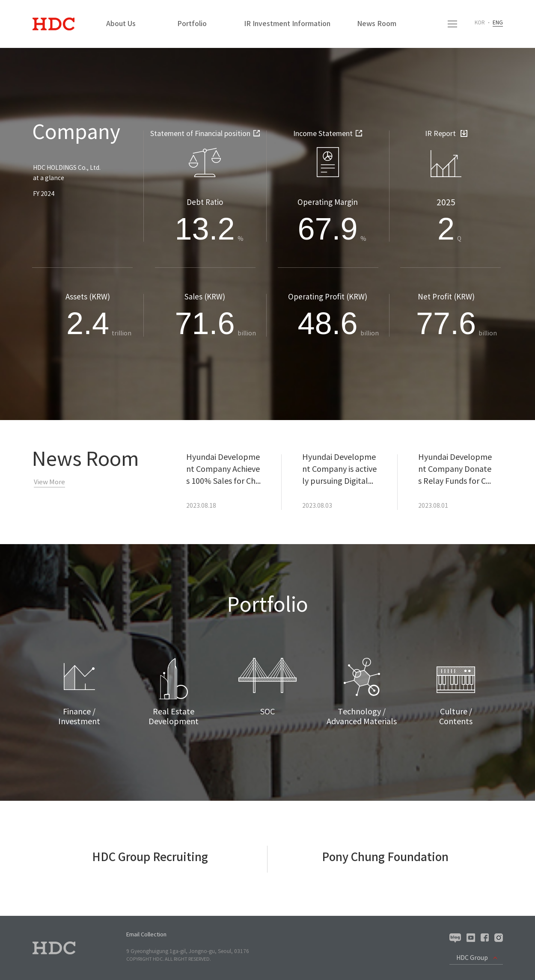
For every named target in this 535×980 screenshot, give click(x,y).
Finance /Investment (79, 717)
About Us (121, 24)
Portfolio (192, 24)
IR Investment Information (287, 24)
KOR (480, 23)
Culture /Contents (456, 717)
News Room (377, 24)
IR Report (446, 134)
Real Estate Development (174, 717)
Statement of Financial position (205, 134)
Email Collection (146, 935)
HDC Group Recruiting (150, 858)
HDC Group (472, 958)
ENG (498, 23)
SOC (267, 712)
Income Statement (328, 134)
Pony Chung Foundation (385, 858)
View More (49, 482)
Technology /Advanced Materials (362, 717)
